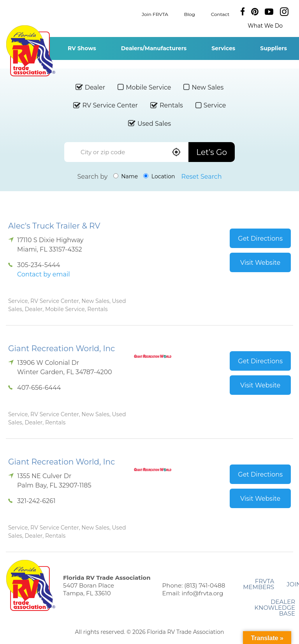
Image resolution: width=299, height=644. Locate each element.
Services (223, 48)
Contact (220, 14)
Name (126, 176)
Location (159, 176)
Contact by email (43, 274)
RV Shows (82, 48)
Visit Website (260, 263)
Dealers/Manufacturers (154, 48)
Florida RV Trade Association (31, 51)
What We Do (265, 26)
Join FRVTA (155, 14)
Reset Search (202, 177)
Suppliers (273, 48)
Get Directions (260, 238)
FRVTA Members (259, 584)
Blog (190, 14)
